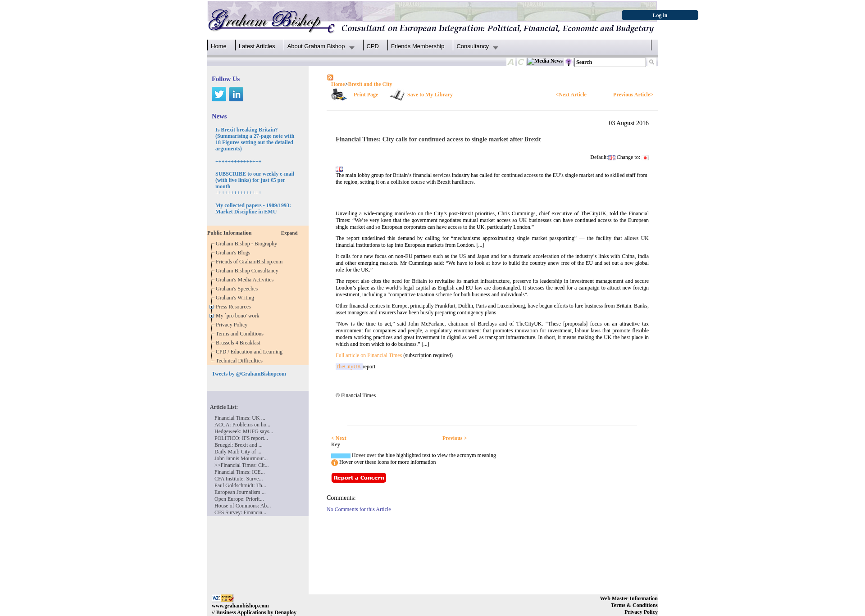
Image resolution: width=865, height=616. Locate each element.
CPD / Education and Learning (251, 352)
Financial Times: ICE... (240, 472)
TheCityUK (349, 367)
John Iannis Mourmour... (241, 458)
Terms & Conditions (634, 605)
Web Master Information (629, 598)
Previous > (455, 438)
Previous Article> (633, 95)
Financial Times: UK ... (240, 418)
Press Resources (235, 307)
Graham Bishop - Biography (248, 244)
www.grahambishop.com (240, 606)
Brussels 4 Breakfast (239, 343)
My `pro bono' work (239, 316)
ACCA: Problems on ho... (242, 425)
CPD (373, 46)
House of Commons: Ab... (243, 506)
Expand (289, 233)
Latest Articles (257, 46)
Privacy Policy (233, 325)
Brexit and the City (370, 84)
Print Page (366, 95)
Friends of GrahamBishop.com (250, 262)
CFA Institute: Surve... (239, 479)
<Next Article (571, 95)
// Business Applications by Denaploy (254, 612)
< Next (339, 438)
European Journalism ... (240, 492)
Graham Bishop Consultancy (248, 271)
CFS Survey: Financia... (240, 512)
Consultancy (473, 46)
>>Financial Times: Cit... (242, 465)
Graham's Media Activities (246, 280)
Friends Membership (418, 46)
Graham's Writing (236, 298)
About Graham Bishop (316, 46)
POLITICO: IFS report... (241, 438)
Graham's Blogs (234, 253)
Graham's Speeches (238, 289)
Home (219, 46)
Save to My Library (430, 95)
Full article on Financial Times (369, 355)
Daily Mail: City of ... (238, 452)
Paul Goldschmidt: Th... (240, 485)
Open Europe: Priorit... (239, 499)
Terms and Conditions (241, 334)
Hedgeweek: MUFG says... (244, 431)
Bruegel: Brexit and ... (239, 445)
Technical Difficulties (241, 361)
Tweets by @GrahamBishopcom (249, 374)
